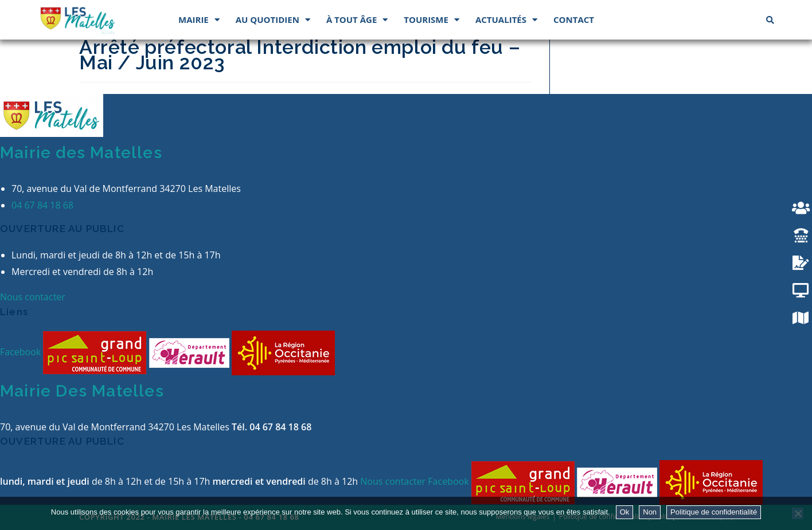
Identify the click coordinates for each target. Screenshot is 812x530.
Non (650, 512)
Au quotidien (273, 20)
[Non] (798, 513)
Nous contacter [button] (33, 297)
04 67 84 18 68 (42, 205)
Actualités (506, 20)
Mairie (199, 20)
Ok (625, 512)
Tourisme (432, 20)
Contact (574, 19)
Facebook (22, 352)
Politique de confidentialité (714, 512)
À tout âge (357, 20)
